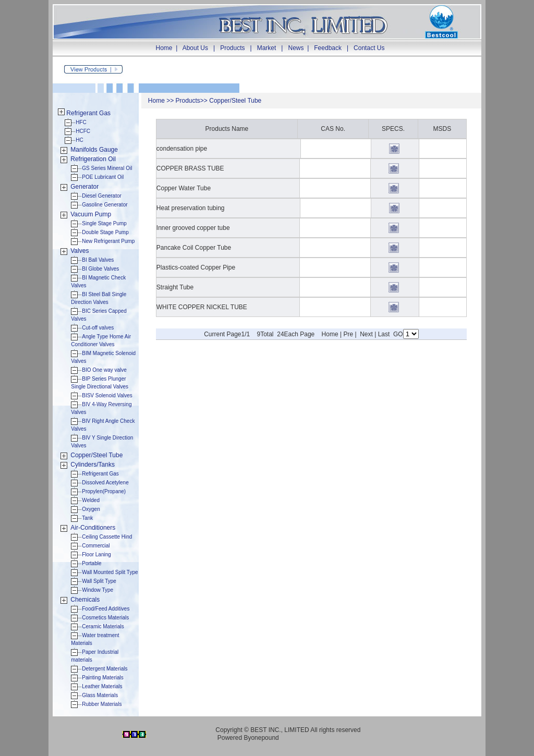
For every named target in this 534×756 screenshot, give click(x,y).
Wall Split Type (99, 581)
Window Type (98, 590)
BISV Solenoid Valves (107, 395)
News (298, 48)
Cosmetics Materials (105, 618)
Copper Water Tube (184, 188)
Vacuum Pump (91, 214)
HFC (81, 122)
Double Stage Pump (105, 232)
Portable (92, 563)
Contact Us (369, 48)
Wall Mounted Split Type (110, 572)
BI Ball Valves (98, 260)
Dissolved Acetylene (105, 483)
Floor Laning (96, 554)
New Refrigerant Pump (108, 241)
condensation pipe (182, 149)
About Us (198, 48)
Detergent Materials (105, 669)
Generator (84, 187)
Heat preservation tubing (191, 208)
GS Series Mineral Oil (107, 168)
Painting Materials (102, 678)
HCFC (83, 131)
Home (164, 48)
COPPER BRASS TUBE (190, 168)
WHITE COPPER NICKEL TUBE (202, 307)
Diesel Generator (102, 196)
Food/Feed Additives (106, 609)
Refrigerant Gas (88, 113)
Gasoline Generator (105, 205)
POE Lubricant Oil (103, 177)
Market (267, 48)
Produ (184, 101)
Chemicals (85, 600)
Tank (87, 518)
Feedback (330, 48)
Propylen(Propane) (104, 491)
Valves (80, 251)
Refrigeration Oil (93, 159)
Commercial (96, 546)
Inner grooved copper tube (193, 228)
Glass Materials (100, 695)
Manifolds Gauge (94, 150)
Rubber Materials (102, 704)
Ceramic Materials (103, 626)
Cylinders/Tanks (93, 465)
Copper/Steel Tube (96, 455)
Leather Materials (102, 686)
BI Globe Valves (100, 269)
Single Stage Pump (104, 223)
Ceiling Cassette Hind (107, 537)
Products (232, 48)
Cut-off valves (98, 328)
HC (79, 140)
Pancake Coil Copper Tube (194, 248)
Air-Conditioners (93, 528)
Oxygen (91, 509)
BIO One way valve (104, 370)
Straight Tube (175, 287)
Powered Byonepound (248, 738)
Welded (91, 500)
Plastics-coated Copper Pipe (196, 267)
